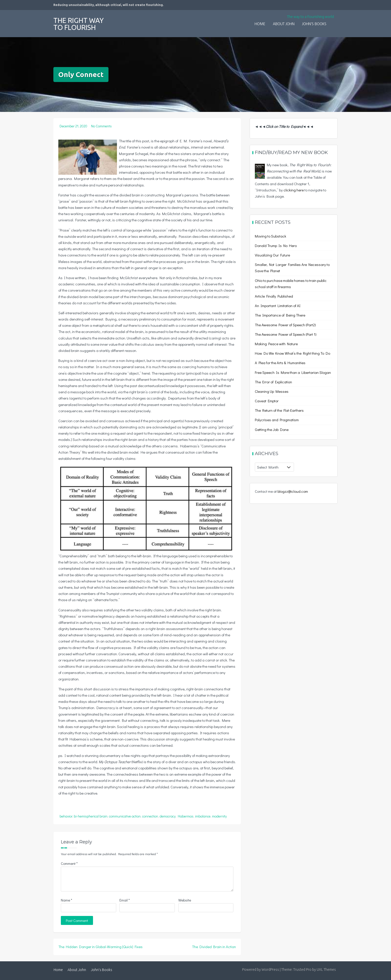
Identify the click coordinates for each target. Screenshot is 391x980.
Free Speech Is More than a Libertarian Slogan (293, 372)
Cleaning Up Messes (272, 391)
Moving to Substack (271, 236)
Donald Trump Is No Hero (276, 245)
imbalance (203, 816)
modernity (219, 816)
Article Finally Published (274, 296)
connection (150, 816)
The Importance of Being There (280, 315)
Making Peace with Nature (276, 344)
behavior (66, 816)
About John (284, 24)
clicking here (294, 190)
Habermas (186, 816)
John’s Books (314, 24)
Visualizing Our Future (272, 255)
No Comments (101, 126)
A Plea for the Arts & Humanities (280, 363)
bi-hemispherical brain (91, 816)
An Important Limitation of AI (278, 306)
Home (260, 24)
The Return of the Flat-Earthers (279, 410)
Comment (69, 863)
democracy (168, 816)
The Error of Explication (273, 382)
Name (66, 900)
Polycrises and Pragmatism (277, 420)
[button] (334, 21)
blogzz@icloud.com (293, 491)
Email (125, 900)
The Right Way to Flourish (79, 24)
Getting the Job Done (272, 429)
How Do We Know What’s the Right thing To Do (293, 353)
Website (185, 900)
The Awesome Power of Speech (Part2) (285, 325)
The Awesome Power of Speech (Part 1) (286, 334)
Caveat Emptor (267, 401)
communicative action (125, 816)
